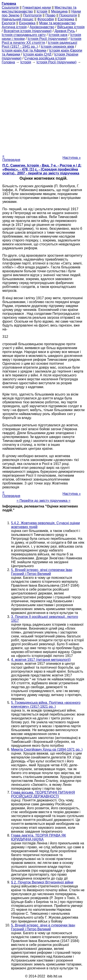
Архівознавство (42, 27)
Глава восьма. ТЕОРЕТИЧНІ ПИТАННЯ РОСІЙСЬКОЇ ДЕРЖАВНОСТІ (43, 794)
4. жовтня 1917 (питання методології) (41, 660)
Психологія (68, 15)
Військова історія (71, 27)
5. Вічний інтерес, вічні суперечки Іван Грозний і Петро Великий (42, 572)
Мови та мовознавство (57, 23)
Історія (42, 11)
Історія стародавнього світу (24, 35)
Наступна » (72, 158)
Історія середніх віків (57, 47)
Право (50, 15)
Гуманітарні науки (37, 7)
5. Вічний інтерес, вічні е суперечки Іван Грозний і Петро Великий (43, 927)
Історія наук (58, 35)
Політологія (32, 15)
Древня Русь (65, 31)
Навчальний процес (18, 19)
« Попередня (11, 158)
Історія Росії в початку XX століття (42, 41)
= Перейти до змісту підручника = (43, 501)
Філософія (46, 19)
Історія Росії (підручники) (48, 39)
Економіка (27, 23)
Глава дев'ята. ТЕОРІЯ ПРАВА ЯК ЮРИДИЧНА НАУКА (39, 837)
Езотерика (66, 19)
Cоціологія (10, 7)
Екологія (9, 23)
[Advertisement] (43, 108)
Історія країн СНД (37, 54)
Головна (8, 62)
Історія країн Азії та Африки (24, 50)
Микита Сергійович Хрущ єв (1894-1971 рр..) (47, 749)
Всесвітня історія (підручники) (28, 31)
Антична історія (14, 27)
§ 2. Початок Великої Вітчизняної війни (42, 882)
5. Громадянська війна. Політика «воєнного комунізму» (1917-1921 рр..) (46, 705)
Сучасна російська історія (45, 58)
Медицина (59, 11)
